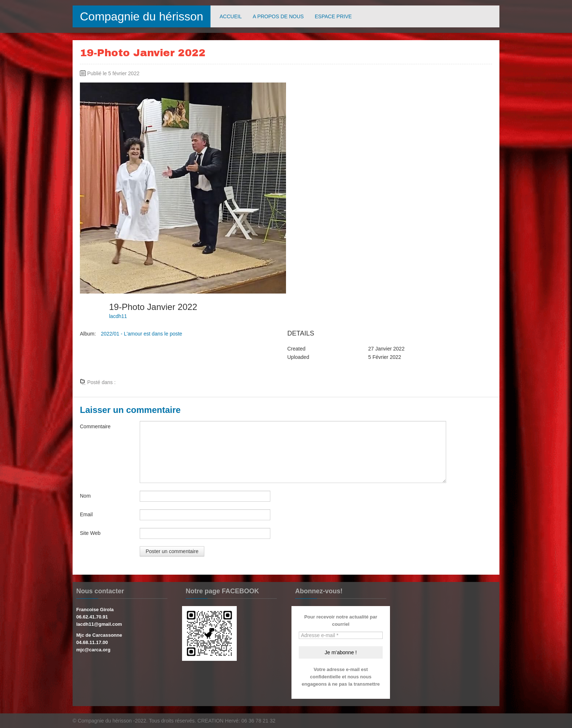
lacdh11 (118, 316)
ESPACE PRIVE (333, 16)
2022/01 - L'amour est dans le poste (141, 334)
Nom (85, 496)
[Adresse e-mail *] (341, 635)
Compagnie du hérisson (142, 16)
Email (86, 514)
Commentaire (95, 426)
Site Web (90, 533)
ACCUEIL (231, 16)
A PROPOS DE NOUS (278, 16)
